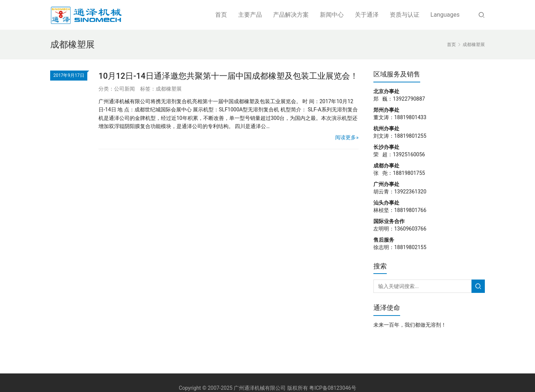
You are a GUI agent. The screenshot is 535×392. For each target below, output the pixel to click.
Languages (445, 15)
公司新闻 (124, 89)
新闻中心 (332, 15)
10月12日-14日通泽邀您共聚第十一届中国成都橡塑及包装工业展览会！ (228, 76)
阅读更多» (347, 137)
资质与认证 (405, 15)
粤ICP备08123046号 (333, 388)
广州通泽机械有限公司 (260, 388)
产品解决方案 (291, 15)
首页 (221, 15)
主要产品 (250, 15)
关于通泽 (367, 15)
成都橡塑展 (169, 89)
